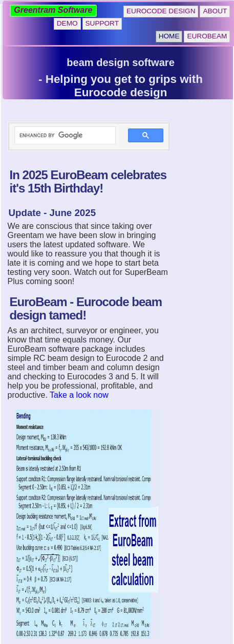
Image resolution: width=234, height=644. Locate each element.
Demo (67, 23)
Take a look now (79, 395)
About (215, 11)
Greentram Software (53, 10)
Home (169, 36)
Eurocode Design (161, 11)
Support (102, 23)
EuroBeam (207, 36)
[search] (59, 136)
